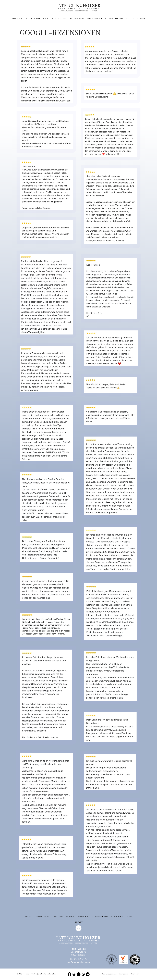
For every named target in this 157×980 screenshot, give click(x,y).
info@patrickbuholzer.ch (78, 962)
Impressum (135, 974)
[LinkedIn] (88, 974)
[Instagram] (74, 974)
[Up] (78, 928)
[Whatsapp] (83, 974)
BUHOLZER (88, 5)
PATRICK (66, 5)
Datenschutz (123, 974)
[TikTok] (79, 974)
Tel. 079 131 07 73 (78, 959)
